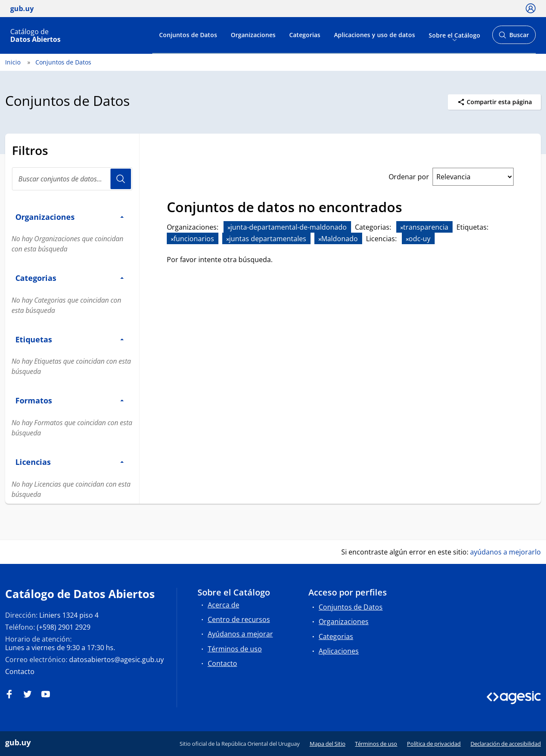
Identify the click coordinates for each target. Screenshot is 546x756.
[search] (72, 179)
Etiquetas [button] (70, 339)
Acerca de (224, 605)
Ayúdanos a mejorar (240, 634)
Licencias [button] (70, 462)
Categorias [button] (70, 278)
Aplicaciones (339, 651)
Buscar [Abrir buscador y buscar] (514, 37)
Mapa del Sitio (328, 744)
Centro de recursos (239, 619)
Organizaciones (253, 35)
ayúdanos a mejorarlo (505, 552)
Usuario (121, 179)
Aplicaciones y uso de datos (375, 35)
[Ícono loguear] (531, 8)
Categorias (305, 35)
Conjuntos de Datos (188, 35)
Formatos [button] (70, 400)
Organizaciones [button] (70, 217)
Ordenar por (409, 177)
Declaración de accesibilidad (506, 744)
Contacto (20, 671)
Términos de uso (235, 649)
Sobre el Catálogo (455, 35)
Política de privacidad (434, 744)
